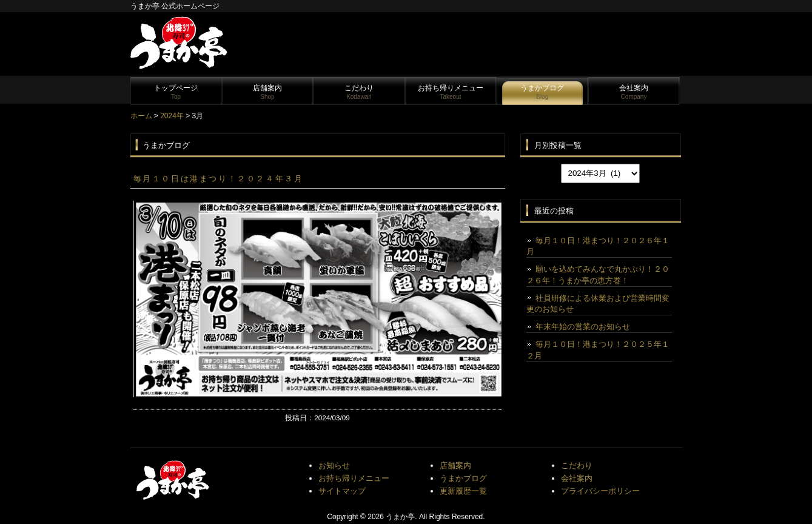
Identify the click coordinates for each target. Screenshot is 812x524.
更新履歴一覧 (463, 491)
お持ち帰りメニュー (451, 92)
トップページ (176, 92)
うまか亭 (400, 517)
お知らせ (334, 465)
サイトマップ (342, 491)
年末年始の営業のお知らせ (583, 327)
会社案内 (634, 92)
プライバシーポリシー (600, 491)
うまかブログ (542, 92)
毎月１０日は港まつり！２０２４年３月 (219, 179)
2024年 (172, 116)
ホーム (141, 116)
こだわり (359, 92)
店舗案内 (267, 92)
